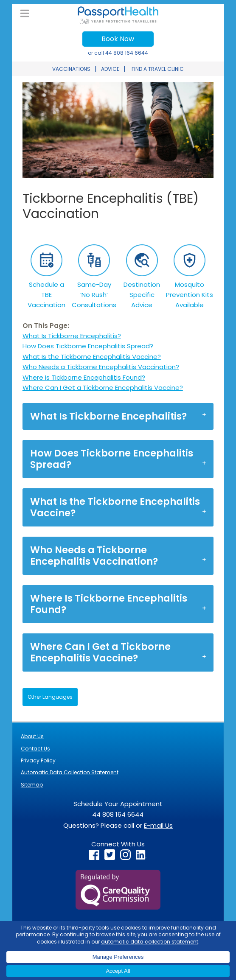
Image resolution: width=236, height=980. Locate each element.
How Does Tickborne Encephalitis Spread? (88, 346)
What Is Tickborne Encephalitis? (72, 336)
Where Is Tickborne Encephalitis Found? (84, 377)
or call (118, 53)
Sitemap (32, 785)
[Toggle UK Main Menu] (25, 14)
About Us (32, 736)
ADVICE (110, 69)
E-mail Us (158, 825)
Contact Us (35, 749)
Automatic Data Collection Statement (70, 772)
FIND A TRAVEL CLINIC (158, 69)
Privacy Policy (38, 760)
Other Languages (50, 697)
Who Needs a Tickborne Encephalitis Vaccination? (101, 367)
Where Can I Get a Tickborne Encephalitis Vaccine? (103, 388)
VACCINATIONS (71, 69)
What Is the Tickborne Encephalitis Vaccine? (92, 357)
